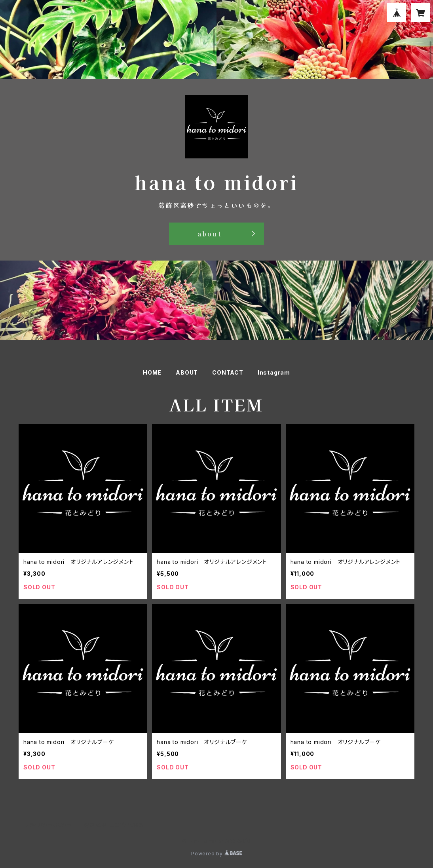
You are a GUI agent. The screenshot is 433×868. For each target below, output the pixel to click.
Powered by (216, 854)
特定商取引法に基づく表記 (114, 825)
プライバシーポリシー (48, 825)
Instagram (274, 372)
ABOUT (187, 372)
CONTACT (228, 372)
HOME (152, 372)
